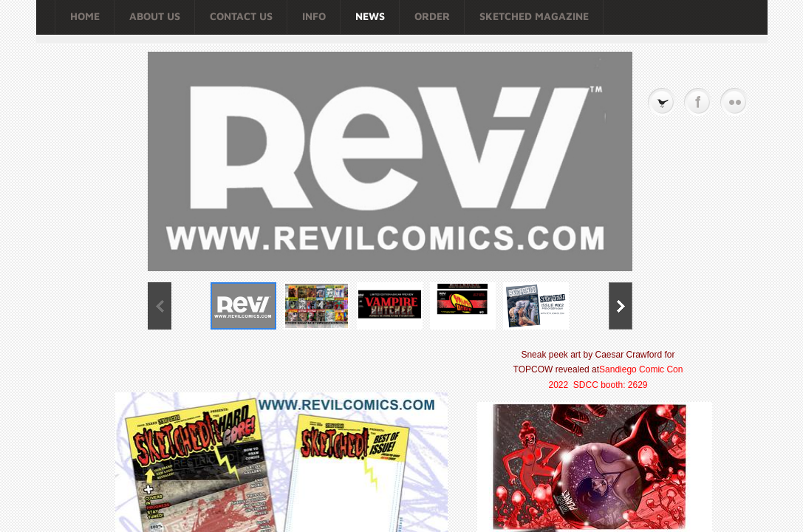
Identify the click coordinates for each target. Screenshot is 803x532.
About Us (155, 16)
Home (85, 16)
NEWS (370, 16)
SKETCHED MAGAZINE (534, 16)
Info (314, 16)
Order (432, 16)
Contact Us (241, 16)
